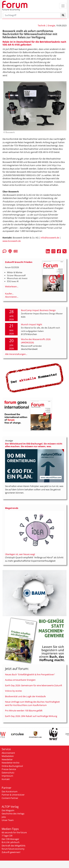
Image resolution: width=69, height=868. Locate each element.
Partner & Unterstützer (13, 795)
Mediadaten (8, 756)
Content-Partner (10, 798)
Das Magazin (8, 810)
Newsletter (7, 759)
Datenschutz (8, 773)
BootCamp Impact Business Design (38, 310)
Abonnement (8, 753)
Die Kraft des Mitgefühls (14, 846)
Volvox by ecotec (14, 691)
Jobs (4, 817)
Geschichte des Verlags (13, 814)
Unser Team (8, 820)
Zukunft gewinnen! (11, 852)
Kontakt (6, 779)
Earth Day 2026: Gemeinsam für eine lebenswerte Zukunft (34, 685)
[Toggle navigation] (63, 6)
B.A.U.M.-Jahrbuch (11, 842)
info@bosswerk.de (50, 238)
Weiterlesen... (12, 286)
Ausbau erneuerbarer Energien (20, 680)
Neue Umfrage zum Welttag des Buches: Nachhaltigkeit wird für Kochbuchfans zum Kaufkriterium (32, 703)
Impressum (7, 776)
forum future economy (13, 849)
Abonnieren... (12, 297)
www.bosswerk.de (12, 241)
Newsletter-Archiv (11, 763)
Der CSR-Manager (10, 839)
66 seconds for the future (14, 832)
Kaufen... (9, 294)
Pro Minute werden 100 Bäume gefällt (24, 711)
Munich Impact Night (32, 324)
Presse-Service (9, 769)
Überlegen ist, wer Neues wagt (20, 554)
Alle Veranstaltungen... (16, 354)
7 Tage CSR (7, 836)
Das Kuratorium (10, 791)
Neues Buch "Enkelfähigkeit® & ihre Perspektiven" (30, 674)
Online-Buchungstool (12, 766)
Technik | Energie (46, 25)
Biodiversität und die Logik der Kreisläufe (25, 696)
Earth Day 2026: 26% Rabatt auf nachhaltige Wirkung (31, 716)
